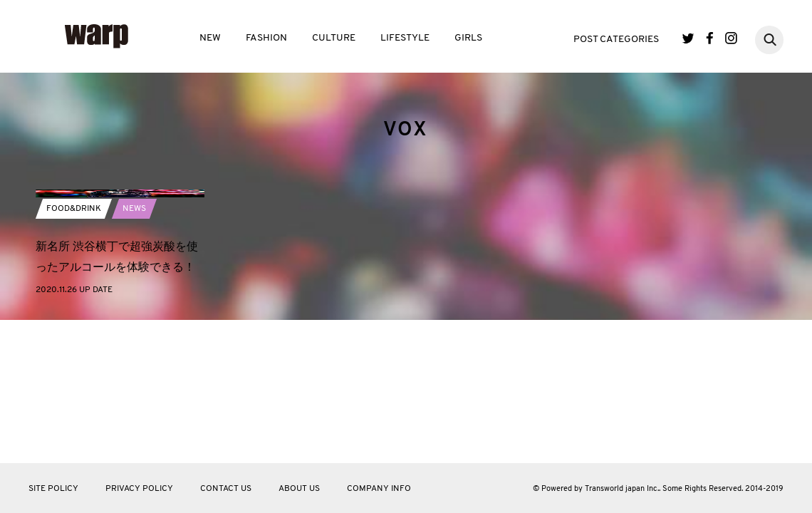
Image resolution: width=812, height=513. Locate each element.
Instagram (731, 38)
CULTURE (334, 38)
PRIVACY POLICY (139, 489)
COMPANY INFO (379, 489)
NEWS (134, 327)
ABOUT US (299, 489)
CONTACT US (226, 489)
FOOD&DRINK (74, 327)
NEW (210, 38)
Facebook (710, 38)
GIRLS (468, 38)
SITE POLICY (53, 489)
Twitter (688, 38)
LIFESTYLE (405, 38)
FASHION (266, 38)
